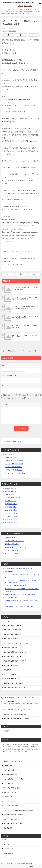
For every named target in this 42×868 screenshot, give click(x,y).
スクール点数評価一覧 (10, 774)
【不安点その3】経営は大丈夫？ (15, 470)
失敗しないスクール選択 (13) (13, 634)
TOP (21, 697)
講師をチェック (10, 495)
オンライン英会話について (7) (13, 625)
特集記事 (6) (7, 670)
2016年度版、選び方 (11, 507)
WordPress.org (8, 853)
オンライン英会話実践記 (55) (13, 665)
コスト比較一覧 (8, 783)
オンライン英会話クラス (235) (13, 639)
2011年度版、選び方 (11, 523)
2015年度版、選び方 (11, 510)
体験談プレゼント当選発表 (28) (13, 683)
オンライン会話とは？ (12, 454)
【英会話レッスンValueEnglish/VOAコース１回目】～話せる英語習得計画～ (25, 308)
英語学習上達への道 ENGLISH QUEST (16, 714)
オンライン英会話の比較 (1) (12, 656)
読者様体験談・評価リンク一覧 (13, 815)
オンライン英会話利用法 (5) (12, 630)
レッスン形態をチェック (12, 498)
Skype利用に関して (11, 538)
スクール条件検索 (9, 770)
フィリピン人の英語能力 (11, 806)
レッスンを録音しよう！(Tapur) (15, 541)
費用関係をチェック (11, 488)
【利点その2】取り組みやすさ (14, 461)
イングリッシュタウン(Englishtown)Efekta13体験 (19, 810)
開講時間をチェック (11, 491)
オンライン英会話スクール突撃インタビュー (19, 569)
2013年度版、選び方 (11, 516)
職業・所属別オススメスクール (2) (14, 688)
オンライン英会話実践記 (9, 31)
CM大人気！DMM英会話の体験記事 (16, 586)
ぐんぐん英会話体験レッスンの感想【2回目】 (12, 351)
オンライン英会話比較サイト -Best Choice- (17, 719)
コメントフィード (9, 849)
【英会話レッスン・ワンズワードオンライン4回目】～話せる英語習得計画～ (25, 317)
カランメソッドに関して (11, 801)
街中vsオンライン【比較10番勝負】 (16, 473)
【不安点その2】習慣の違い (13, 467)
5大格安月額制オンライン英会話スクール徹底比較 (20, 594)
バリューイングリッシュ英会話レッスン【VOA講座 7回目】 (25, 326)
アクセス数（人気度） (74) (12, 679)
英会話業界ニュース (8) (11, 648)
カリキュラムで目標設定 (12, 553)
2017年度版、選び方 (11, 504)
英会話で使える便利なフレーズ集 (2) (15, 661)
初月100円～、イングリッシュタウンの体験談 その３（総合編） (25, 336)
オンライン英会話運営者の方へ (13, 823)
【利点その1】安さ (11, 458)
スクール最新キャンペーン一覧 (13, 779)
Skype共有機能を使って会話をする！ (16, 547)
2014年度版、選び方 (11, 513)
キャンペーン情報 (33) (11, 674)
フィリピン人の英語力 (12, 598)
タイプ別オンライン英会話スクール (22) (16, 643)
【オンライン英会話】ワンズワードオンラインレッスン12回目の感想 (25, 289)
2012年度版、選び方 (11, 519)
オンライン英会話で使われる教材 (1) (15, 652)
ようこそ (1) (7, 621)
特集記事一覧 (9, 572)
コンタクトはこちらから (11, 819)
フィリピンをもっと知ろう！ (14, 550)
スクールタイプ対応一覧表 (12, 788)
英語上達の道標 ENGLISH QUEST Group (17, 710)
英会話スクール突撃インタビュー (14, 761)
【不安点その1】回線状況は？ (14, 464)
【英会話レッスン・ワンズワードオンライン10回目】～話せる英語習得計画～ (25, 298)
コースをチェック (10, 501)
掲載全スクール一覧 (10, 792)
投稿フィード (8, 844)
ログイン (6, 840)
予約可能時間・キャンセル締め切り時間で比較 (19, 606)
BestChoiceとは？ (9, 766)
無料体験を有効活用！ (12, 544)
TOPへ (32, 866)
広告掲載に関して (9, 828)
